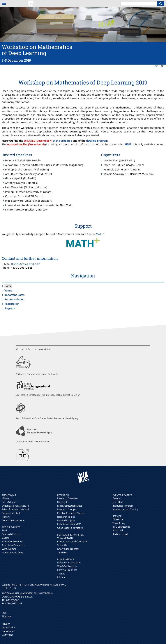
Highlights (63, 502)
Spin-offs (62, 545)
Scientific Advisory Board (15, 509)
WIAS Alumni (9, 549)
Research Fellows (11, 534)
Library (61, 577)
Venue (8, 290)
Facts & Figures (10, 502)
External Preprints (67, 570)
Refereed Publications (69, 562)
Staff (4, 530)
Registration (12, 304)
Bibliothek (118, 530)
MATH (100, 234)
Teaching (62, 553)
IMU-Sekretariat (121, 527)
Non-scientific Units (13, 553)
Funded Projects (66, 520)
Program (10, 308)
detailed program (97, 141)
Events (116, 498)
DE (156, 66)
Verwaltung (119, 523)
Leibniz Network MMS (69, 524)
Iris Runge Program (123, 506)
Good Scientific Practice (70, 528)
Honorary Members (13, 541)
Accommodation (14, 299)
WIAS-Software (65, 538)
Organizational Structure (15, 506)
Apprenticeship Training (125, 509)
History (6, 517)
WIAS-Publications (67, 566)
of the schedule (62, 141)
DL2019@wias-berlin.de (26, 264)
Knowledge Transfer (68, 549)
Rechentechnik (121, 534)
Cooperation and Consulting (73, 541)
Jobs (4, 613)
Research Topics (66, 517)
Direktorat (118, 519)
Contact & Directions (13, 520)
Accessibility (8, 627)
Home (8, 286)
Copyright (7, 635)
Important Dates (14, 295)
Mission (6, 498)
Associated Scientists (13, 545)
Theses (61, 574)
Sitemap (6, 616)
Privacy (6, 624)
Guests (6, 538)
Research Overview (68, 498)
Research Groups (67, 509)
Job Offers (118, 502)
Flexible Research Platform (72, 513)
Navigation (83, 276)
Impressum (8, 631)
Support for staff (11, 513)
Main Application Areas (70, 506)
